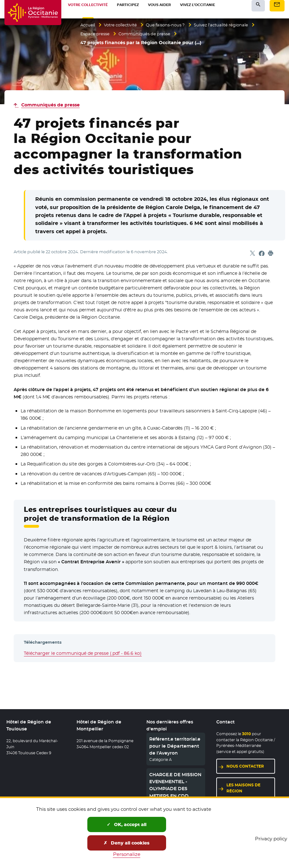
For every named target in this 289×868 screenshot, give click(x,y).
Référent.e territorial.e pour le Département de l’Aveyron (175, 746)
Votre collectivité (124, 25)
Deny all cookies (127, 843)
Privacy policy (271, 839)
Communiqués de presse (148, 34)
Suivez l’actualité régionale (233, 25)
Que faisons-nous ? (173, 25)
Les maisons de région (243, 788)
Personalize (127, 854)
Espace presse (96, 34)
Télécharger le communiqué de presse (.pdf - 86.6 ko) (83, 653)
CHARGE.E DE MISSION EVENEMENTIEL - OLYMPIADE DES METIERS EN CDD (175, 785)
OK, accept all (127, 824)
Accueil (88, 25)
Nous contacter (245, 766)
